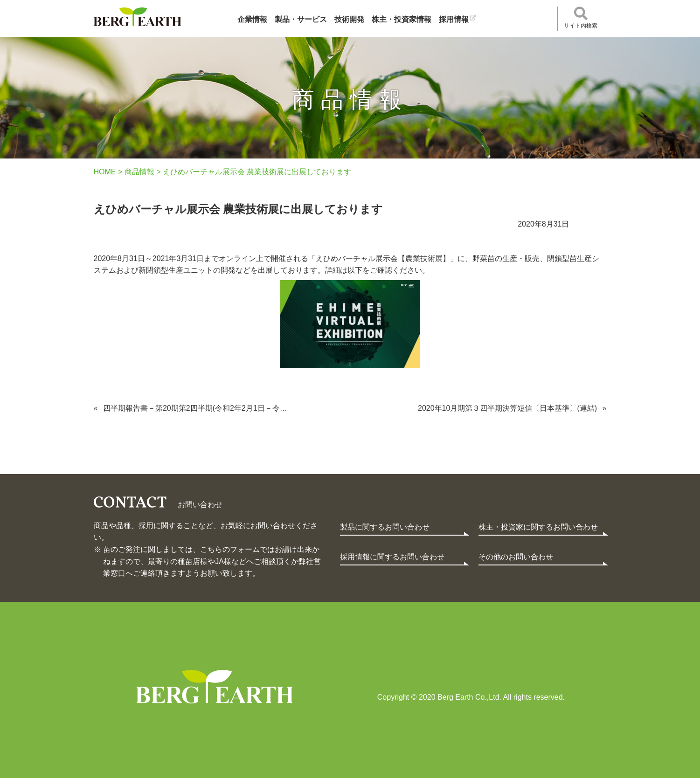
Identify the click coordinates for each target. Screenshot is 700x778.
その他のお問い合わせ (516, 557)
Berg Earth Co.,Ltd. (215, 687)
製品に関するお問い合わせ (385, 527)
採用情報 (454, 19)
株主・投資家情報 (402, 19)
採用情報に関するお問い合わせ (392, 557)
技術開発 (349, 19)
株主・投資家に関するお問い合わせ (538, 527)
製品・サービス (301, 19)
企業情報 (252, 19)
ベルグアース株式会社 (137, 17)
